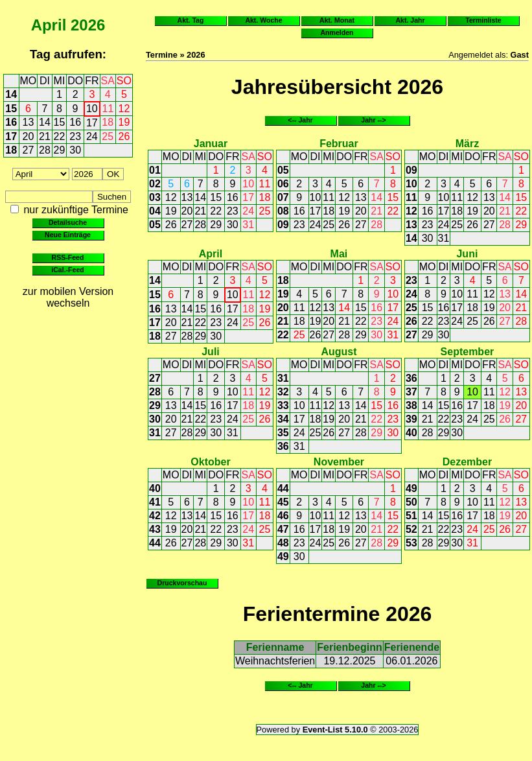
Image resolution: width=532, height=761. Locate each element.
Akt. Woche (263, 20)
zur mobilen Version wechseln (68, 297)
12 (124, 109)
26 (124, 136)
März (467, 144)
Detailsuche (68, 222)
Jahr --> (373, 120)
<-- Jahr (300, 120)
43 (155, 529)
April (49, 25)
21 (45, 136)
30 (75, 150)
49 (283, 556)
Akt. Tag (191, 20)
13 (29, 122)
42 (155, 516)
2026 (88, 25)
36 (283, 446)
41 (155, 502)
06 (283, 184)
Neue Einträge (68, 235)
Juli (211, 352)
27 (29, 150)
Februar (339, 144)
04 (155, 211)
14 (11, 94)
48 (283, 543)
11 (108, 109)
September (468, 352)
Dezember (467, 462)
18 (108, 122)
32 (283, 392)
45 (283, 502)
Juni (467, 254)
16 (11, 122)
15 (11, 109)
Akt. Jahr (410, 20)
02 (155, 184)
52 (411, 529)
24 (92, 136)
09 (283, 225)
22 (60, 136)
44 (155, 543)
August (339, 352)
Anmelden (337, 32)
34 (283, 419)
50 (411, 502)
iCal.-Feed (67, 270)
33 (283, 405)
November (339, 462)
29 (60, 150)
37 (411, 392)
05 (155, 225)
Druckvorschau (182, 583)
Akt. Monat (337, 20)
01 (155, 170)
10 (92, 109)
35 (283, 433)
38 (411, 405)
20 (29, 136)
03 (155, 197)
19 (124, 122)
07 (283, 197)
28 (45, 150)
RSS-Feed (68, 257)
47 (283, 529)
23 (75, 136)
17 (92, 123)
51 (411, 516)
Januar (211, 144)
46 (283, 516)
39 (411, 419)
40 (411, 433)
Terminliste (483, 20)
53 (411, 543)
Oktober (210, 462)
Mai (339, 254)
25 (108, 136)
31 (248, 225)
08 (283, 211)
